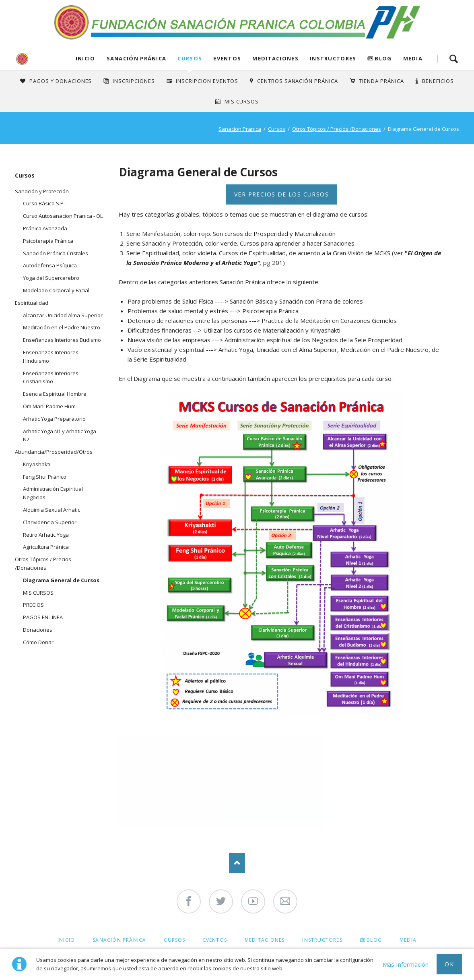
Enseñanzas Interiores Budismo (62, 340)
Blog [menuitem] (374, 940)
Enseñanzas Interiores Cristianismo (51, 377)
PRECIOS (33, 605)
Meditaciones (275, 58)
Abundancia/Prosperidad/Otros (54, 452)
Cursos (190, 58)
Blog (383, 58)
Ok (449, 964)
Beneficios (438, 81)
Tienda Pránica (381, 81)
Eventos (227, 58)
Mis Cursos (242, 101)
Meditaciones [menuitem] (265, 940)
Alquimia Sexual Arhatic (52, 510)
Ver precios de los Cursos (281, 194)
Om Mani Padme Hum (49, 406)
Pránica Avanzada (45, 228)
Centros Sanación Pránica (298, 81)
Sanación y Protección (42, 191)
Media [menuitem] (408, 940)
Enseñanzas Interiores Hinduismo (51, 357)
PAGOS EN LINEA (43, 617)
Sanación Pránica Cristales (56, 253)
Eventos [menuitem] (215, 940)
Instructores (333, 58)
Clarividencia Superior (50, 522)
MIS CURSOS (38, 593)
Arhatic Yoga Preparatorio (54, 419)
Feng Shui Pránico (45, 477)
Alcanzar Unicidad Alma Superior (63, 315)
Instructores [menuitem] (322, 940)
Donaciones (38, 630)
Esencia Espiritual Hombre (55, 394)
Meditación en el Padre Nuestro (62, 327)
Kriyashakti (37, 464)
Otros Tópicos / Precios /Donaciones (337, 129)
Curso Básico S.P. (44, 203)
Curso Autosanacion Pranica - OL (63, 216)
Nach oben (237, 863)
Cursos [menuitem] (174, 940)
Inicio (86, 58)
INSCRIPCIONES (134, 81)
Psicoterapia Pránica (48, 241)
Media (413, 58)
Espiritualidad (32, 303)
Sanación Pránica (137, 58)
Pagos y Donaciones (61, 81)
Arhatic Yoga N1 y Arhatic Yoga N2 (60, 435)
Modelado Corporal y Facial (56, 290)
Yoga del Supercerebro (51, 278)
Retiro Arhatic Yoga (46, 535)
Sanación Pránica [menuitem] (119, 940)
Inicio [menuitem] (66, 940)
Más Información (406, 964)
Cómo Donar (38, 642)
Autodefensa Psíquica (50, 265)
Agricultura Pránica (46, 547)
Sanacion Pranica (240, 129)
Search (453, 59)
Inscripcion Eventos (207, 81)
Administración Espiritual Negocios (53, 493)
